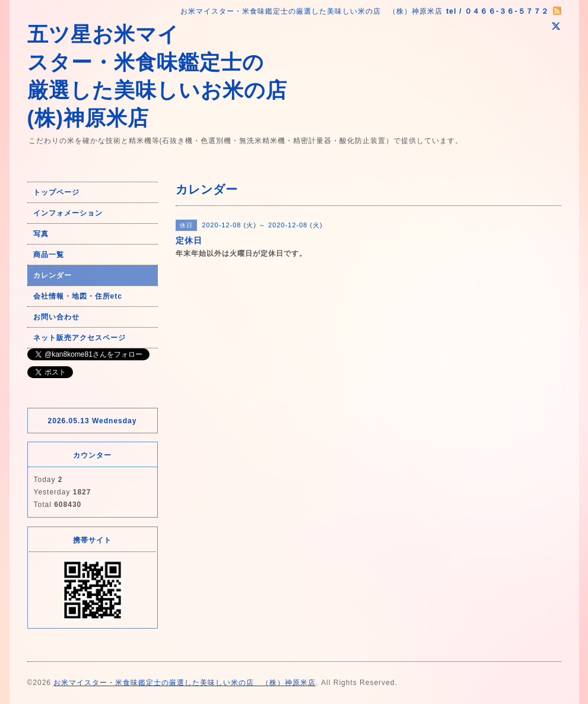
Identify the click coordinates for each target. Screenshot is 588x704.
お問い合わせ (56, 317)
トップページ (56, 192)
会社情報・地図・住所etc (78, 296)
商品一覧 (49, 255)
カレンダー (53, 275)
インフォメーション (68, 213)
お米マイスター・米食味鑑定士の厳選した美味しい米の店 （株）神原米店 (185, 683)
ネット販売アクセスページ (80, 338)
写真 (41, 234)
